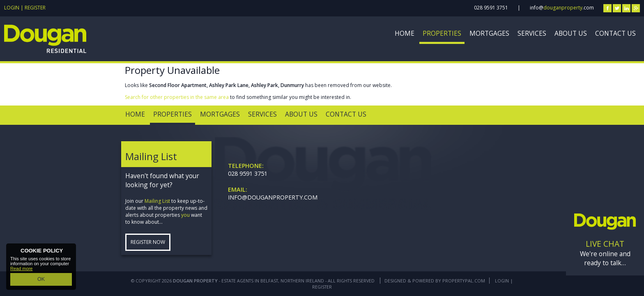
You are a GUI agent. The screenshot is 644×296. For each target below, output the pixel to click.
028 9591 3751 (491, 8)
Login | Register (25, 8)
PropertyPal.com (464, 281)
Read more (21, 270)
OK (41, 280)
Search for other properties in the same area (177, 97)
